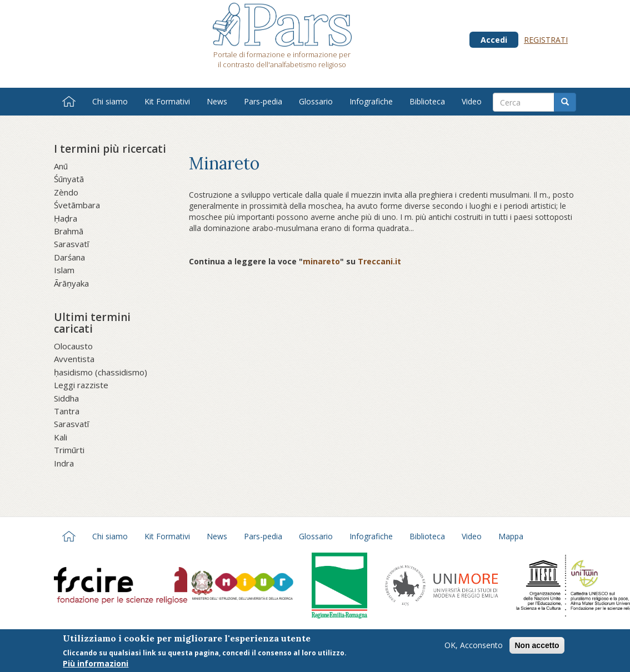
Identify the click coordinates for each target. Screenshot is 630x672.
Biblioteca (427, 101)
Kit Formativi (167, 101)
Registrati (546, 40)
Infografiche (371, 101)
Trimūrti (69, 450)
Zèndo (66, 192)
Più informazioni (96, 666)
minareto (321, 261)
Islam (64, 270)
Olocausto (73, 346)
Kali (61, 437)
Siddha (66, 398)
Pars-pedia (263, 101)
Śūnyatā (69, 179)
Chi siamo (110, 101)
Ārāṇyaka (71, 283)
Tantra (67, 411)
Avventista (74, 359)
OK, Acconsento (474, 647)
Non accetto (537, 648)
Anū (61, 166)
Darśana (69, 257)
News (217, 101)
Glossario (316, 101)
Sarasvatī (71, 244)
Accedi (494, 40)
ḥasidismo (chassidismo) (101, 372)
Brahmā (69, 231)
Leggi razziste (81, 385)
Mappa (511, 536)
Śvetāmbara (77, 205)
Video (472, 101)
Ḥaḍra (66, 218)
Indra (64, 463)
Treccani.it (379, 261)
